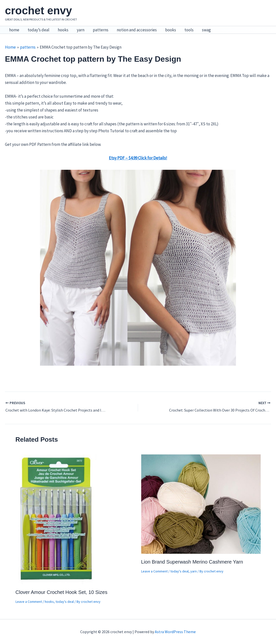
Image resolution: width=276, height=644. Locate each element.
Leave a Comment (29, 602)
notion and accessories (137, 30)
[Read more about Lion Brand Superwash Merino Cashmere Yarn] (201, 504)
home (14, 30)
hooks (63, 30)
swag (206, 30)
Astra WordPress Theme (175, 632)
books (171, 30)
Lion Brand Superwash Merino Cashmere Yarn (192, 562)
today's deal (65, 602)
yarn (81, 30)
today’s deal (39, 30)
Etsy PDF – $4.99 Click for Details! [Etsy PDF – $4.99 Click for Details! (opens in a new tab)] (138, 158)
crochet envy (38, 10)
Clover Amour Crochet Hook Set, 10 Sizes (61, 592)
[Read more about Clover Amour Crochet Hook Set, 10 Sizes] (57, 519)
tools (189, 30)
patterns (101, 30)
